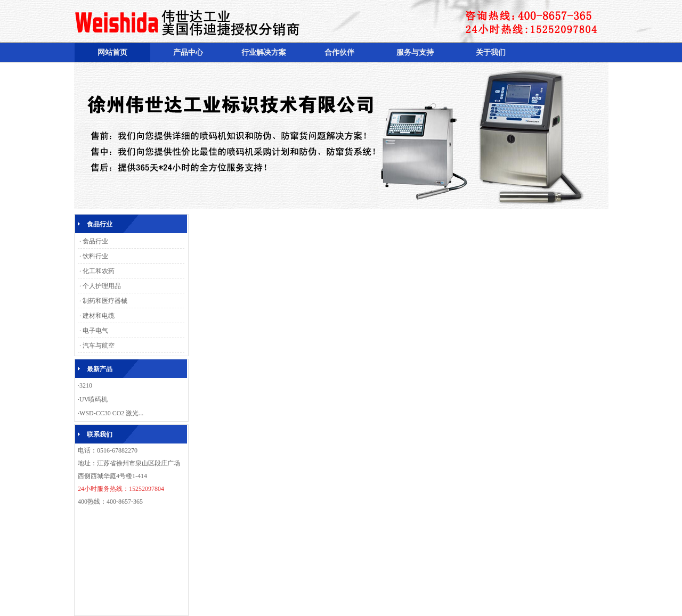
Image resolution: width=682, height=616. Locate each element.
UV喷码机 (94, 399)
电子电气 (95, 331)
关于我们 (491, 52)
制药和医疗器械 (105, 301)
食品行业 (95, 241)
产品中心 (188, 52)
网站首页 (112, 52)
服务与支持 (415, 52)
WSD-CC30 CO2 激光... (111, 413)
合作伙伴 (339, 52)
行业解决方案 (264, 52)
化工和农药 (99, 271)
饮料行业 (95, 256)
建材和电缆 (99, 316)
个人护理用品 (102, 286)
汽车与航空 (99, 346)
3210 (86, 385)
